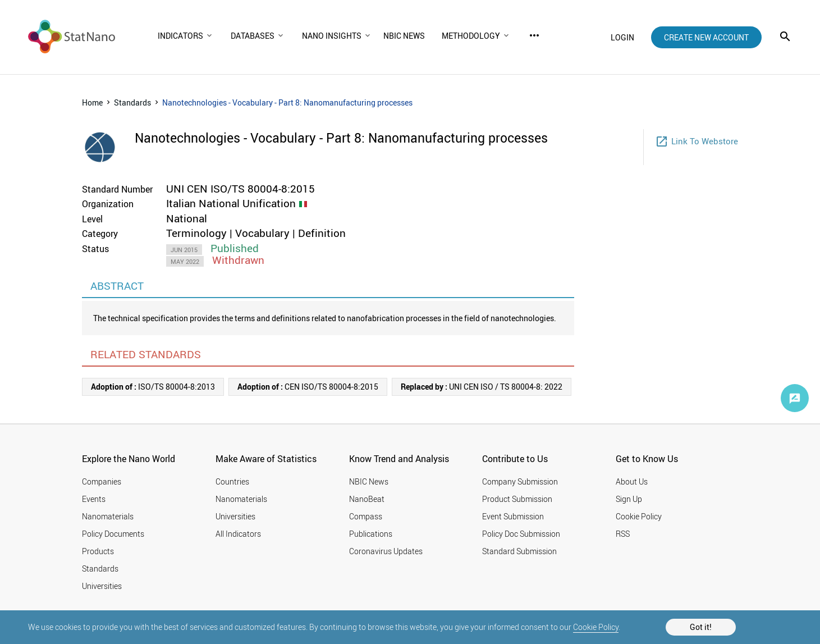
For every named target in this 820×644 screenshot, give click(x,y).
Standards (132, 102)
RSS (623, 534)
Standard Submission (519, 551)
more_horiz (534, 35)
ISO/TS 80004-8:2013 (153, 387)
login (622, 37)
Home (92, 102)
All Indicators (238, 534)
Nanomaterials (108, 516)
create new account (706, 37)
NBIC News (369, 481)
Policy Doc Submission (521, 534)
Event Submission (513, 516)
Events (94, 499)
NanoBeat (367, 499)
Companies (102, 481)
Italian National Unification (231, 203)
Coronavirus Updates (386, 551)
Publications (371, 534)
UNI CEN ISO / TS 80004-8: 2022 (482, 387)
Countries (232, 481)
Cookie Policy (596, 627)
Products (98, 551)
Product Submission (517, 499)
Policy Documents (113, 534)
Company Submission (520, 481)
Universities (102, 586)
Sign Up (629, 499)
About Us (632, 481)
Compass (366, 516)
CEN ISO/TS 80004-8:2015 (308, 387)
